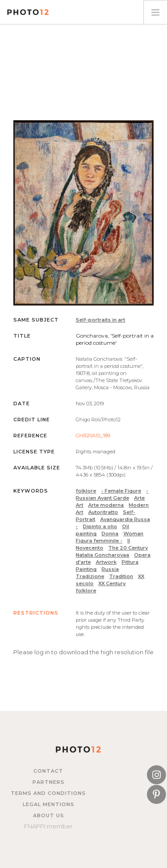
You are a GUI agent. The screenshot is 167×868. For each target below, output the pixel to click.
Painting (86, 569)
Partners (49, 782)
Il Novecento (103, 544)
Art (79, 505)
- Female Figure (121, 491)
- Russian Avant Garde (112, 494)
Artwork (106, 562)
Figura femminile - (99, 541)
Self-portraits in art (100, 320)
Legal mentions (49, 804)
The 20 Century (128, 548)
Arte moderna (106, 505)
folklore (86, 491)
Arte (139, 498)
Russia (110, 569)
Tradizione (90, 576)
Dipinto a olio (100, 526)
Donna (110, 534)
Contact (48, 771)
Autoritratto (103, 512)
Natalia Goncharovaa (102, 555)
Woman (133, 534)
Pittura (130, 562)
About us (49, 815)
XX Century (112, 583)
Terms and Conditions (48, 793)
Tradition (121, 576)
